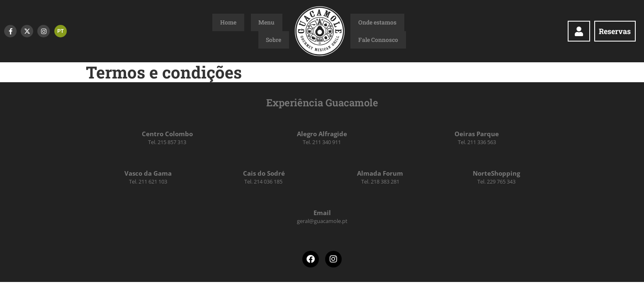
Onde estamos (369, 31)
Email (322, 213)
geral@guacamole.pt (322, 221)
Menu (259, 31)
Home (236, 31)
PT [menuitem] (61, 31)
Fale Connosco (415, 31)
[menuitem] (61, 31)
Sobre (281, 31)
